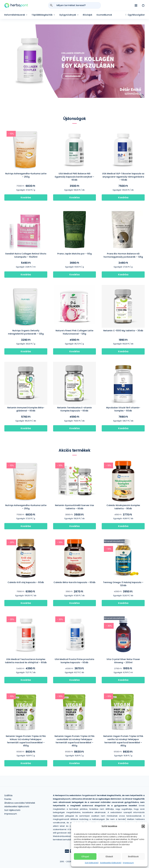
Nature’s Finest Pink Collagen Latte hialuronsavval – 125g (74, 332)
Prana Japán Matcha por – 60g (74, 254)
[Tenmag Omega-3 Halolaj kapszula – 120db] (123, 539)
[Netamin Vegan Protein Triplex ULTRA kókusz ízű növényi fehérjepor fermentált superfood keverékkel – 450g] (26, 692)
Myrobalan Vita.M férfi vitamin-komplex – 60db (123, 409)
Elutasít (109, 856)
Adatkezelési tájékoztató (111, 863)
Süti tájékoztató (92, 863)
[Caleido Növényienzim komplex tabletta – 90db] (123, 462)
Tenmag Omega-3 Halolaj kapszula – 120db (123, 584)
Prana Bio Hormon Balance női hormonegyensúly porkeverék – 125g (123, 255)
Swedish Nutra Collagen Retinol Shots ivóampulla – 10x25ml (26, 255)
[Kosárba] (26, 197)
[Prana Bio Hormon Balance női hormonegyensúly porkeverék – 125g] (123, 210)
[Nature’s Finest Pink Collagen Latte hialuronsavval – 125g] (75, 287)
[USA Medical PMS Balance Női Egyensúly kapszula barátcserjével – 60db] (75, 130)
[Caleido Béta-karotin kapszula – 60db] (75, 539)
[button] (143, 826)
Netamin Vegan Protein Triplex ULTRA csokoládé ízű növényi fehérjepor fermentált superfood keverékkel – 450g (74, 741)
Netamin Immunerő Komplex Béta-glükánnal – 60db (26, 409)
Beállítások (133, 856)
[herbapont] (16, 4)
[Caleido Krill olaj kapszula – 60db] (26, 539)
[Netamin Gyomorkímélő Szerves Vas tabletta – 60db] (75, 462)
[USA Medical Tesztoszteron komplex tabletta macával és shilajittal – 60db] (26, 615)
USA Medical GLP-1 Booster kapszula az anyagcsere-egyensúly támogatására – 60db (123, 177)
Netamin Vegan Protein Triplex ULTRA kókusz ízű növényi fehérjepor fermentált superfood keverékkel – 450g (26, 741)
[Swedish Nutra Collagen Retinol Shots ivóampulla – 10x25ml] (26, 210)
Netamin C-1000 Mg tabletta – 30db (123, 331)
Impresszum (128, 863)
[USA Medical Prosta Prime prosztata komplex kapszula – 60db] (75, 615)
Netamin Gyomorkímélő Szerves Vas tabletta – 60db (74, 507)
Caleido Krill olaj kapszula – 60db (26, 582)
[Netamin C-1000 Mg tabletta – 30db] (123, 287)
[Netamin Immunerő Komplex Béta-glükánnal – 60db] (26, 364)
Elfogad (85, 856)
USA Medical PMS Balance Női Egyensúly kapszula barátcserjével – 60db (74, 177)
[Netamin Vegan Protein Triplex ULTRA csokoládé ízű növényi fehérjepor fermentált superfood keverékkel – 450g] (75, 692)
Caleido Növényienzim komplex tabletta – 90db (123, 507)
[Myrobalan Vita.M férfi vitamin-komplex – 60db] (123, 364)
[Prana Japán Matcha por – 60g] (75, 210)
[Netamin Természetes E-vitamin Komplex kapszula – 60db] (75, 364)
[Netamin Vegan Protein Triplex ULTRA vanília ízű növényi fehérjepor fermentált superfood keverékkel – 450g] (123, 692)
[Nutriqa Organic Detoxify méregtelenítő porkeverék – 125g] (26, 287)
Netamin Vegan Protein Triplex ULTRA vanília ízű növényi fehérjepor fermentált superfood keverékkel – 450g (123, 741)
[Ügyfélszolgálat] (135, 15)
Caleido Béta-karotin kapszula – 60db (74, 582)
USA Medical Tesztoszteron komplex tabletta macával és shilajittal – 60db (26, 661)
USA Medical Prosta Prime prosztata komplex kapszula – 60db (74, 661)
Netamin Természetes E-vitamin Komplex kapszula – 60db (74, 409)
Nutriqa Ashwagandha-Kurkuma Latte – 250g (26, 175)
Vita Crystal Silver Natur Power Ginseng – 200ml (123, 661)
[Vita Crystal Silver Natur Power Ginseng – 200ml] (123, 615)
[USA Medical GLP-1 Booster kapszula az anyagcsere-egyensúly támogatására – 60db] (123, 130)
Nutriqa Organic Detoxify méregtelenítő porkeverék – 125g (26, 332)
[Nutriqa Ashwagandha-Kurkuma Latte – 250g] (26, 130)
